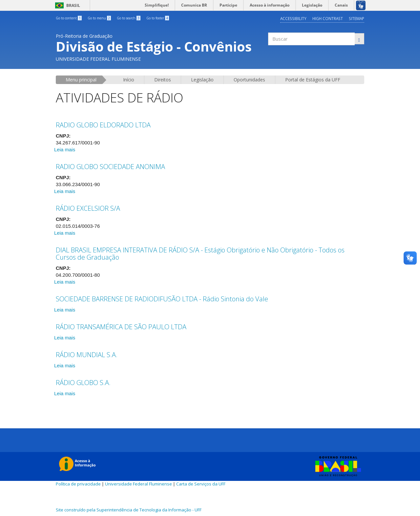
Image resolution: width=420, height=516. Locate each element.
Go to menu (99, 18)
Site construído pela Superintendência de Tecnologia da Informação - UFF (129, 509)
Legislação (202, 79)
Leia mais (65, 149)
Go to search (129, 18)
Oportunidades (249, 79)
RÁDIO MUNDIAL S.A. (87, 354)
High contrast (327, 18)
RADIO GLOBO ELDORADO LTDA (103, 125)
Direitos (163, 79)
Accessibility (293, 18)
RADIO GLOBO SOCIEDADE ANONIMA (110, 166)
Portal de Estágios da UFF (313, 79)
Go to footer (158, 18)
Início (129, 79)
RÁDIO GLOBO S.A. (83, 382)
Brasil (66, 5)
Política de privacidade (78, 484)
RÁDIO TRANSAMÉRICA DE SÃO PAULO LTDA (121, 326)
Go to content (69, 18)
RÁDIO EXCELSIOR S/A (88, 208)
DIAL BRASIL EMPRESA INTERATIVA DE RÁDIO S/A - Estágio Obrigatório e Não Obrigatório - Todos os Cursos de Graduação (200, 253)
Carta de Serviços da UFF (201, 484)
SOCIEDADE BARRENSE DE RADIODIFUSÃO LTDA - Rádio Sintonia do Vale (162, 299)
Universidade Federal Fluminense (138, 484)
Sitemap (357, 18)
